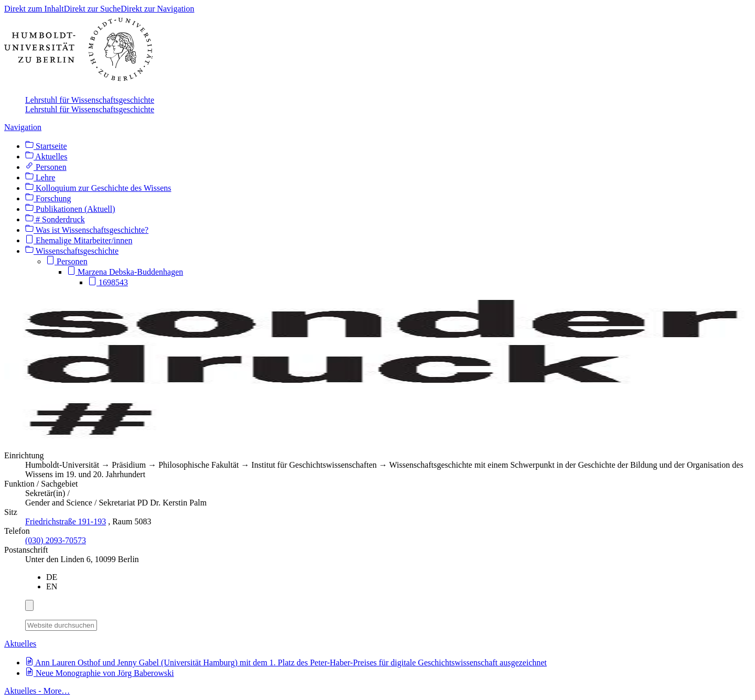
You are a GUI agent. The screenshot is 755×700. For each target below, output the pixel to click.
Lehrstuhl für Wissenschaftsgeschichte (90, 100)
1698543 (108, 282)
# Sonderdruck (55, 219)
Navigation (23, 127)
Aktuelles (46, 157)
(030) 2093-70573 (56, 540)
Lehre (40, 177)
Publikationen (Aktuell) (70, 209)
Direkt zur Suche (92, 9)
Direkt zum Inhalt (34, 9)
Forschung (48, 198)
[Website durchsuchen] (61, 625)
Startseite (46, 146)
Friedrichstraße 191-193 (66, 521)
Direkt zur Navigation (157, 9)
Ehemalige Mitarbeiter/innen (79, 240)
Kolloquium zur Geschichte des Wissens (98, 188)
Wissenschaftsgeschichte (72, 251)
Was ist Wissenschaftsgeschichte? (87, 230)
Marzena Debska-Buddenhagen (125, 272)
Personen (46, 167)
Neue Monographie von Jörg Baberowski (100, 673)
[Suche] (103, 623)
